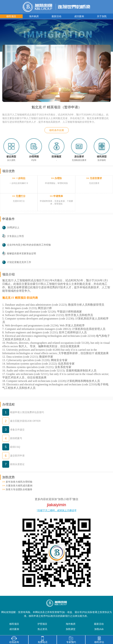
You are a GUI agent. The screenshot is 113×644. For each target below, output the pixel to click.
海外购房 (34, 16)
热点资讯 (42, 629)
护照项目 (42, 624)
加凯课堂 (71, 629)
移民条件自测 (57, 130)
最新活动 (56, 16)
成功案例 (79, 16)
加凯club (99, 629)
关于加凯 (102, 16)
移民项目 (11, 16)
